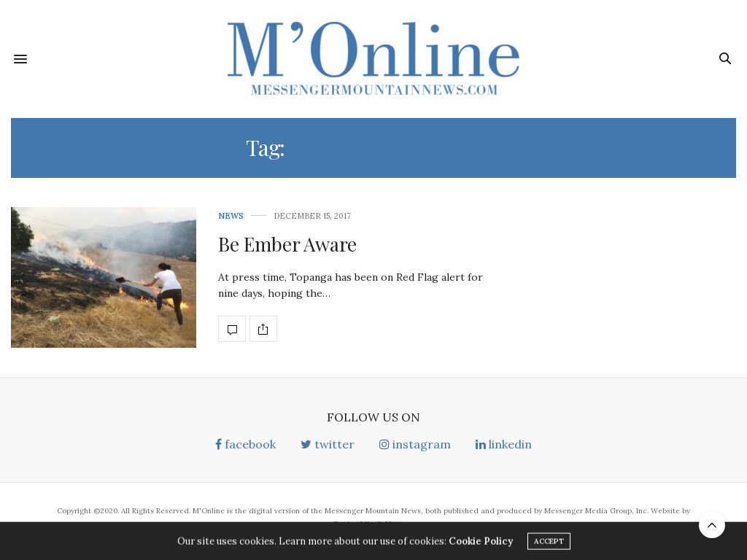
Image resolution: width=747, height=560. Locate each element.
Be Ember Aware (287, 244)
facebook (245, 444)
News (231, 216)
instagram (415, 444)
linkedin (504, 444)
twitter (328, 444)
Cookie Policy (481, 544)
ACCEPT (549, 544)
